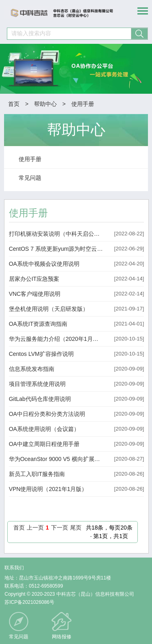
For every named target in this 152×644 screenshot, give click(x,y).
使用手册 (83, 104)
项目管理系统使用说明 (37, 384)
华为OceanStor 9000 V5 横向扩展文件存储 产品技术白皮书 (56, 459)
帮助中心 (45, 104)
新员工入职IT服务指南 (37, 474)
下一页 (60, 528)
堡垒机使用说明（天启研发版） (49, 309)
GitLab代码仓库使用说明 (40, 399)
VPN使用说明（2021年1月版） (48, 489)
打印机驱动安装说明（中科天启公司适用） (56, 234)
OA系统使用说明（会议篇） (44, 429)
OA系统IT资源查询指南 (38, 324)
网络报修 (62, 637)
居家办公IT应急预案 (34, 279)
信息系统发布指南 (32, 369)
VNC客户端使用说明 (35, 294)
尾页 (76, 528)
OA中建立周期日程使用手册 (44, 444)
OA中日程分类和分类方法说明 (47, 414)
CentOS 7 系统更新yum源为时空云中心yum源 (56, 249)
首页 (14, 104)
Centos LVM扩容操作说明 (41, 354)
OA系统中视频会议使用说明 (44, 264)
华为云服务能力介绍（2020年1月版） (56, 339)
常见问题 (19, 637)
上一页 (35, 528)
